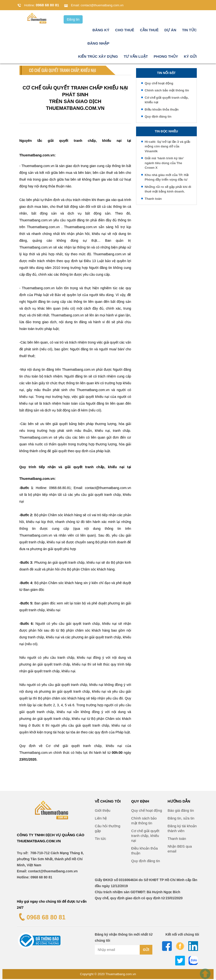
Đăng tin (73, 20)
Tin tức (189, 31)
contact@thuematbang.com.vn (102, 5)
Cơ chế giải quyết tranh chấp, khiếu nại (167, 101)
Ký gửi (190, 57)
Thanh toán (153, 200)
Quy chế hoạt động (159, 84)
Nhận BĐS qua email (180, 850)
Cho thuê (125, 31)
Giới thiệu (103, 811)
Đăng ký (101, 31)
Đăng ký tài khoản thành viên (182, 829)
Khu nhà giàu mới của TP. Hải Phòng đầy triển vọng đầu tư (167, 178)
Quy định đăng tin (158, 117)
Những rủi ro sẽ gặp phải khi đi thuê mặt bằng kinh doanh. (168, 190)
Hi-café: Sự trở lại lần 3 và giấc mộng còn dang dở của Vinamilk (168, 147)
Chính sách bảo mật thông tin (167, 91)
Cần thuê (149, 31)
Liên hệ (101, 819)
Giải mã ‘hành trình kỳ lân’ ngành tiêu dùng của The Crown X (164, 164)
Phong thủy (166, 57)
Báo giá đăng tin (181, 811)
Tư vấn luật (136, 57)
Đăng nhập (98, 44)
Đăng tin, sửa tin (181, 819)
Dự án (170, 31)
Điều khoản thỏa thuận (162, 110)
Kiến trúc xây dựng (98, 57)
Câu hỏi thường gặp (108, 829)
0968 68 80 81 (47, 5)
